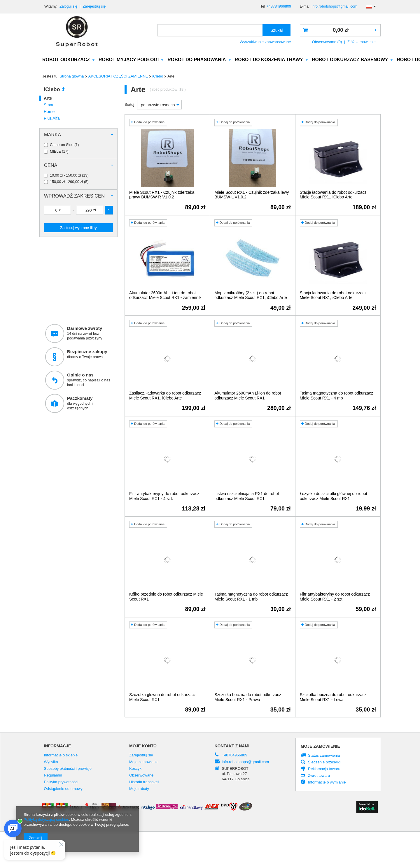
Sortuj (129, 105)
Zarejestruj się (94, 6)
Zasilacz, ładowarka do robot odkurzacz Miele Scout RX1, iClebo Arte (165, 396)
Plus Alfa (52, 119)
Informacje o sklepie (61, 756)
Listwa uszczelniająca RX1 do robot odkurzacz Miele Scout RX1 (247, 496)
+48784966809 (279, 6)
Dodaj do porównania (148, 122)
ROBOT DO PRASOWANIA (197, 60)
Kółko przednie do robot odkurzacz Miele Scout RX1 (166, 597)
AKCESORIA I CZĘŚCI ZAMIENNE (118, 76)
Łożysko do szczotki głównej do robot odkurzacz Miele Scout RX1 (334, 496)
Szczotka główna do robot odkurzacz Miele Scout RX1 (162, 697)
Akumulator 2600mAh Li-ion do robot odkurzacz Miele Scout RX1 (248, 396)
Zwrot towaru (319, 776)
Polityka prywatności (61, 782)
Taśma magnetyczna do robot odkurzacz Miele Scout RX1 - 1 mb (251, 597)
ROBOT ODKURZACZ (66, 60)
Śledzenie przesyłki (324, 763)
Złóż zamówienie (362, 42)
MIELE (55, 152)
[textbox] (210, 30)
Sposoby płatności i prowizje (68, 769)
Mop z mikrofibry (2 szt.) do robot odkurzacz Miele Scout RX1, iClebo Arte (251, 296)
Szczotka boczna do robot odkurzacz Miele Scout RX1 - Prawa (248, 697)
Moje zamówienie (320, 746)
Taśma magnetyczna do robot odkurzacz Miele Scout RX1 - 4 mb (336, 396)
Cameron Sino (62, 145)
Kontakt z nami (232, 746)
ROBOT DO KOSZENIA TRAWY (269, 60)
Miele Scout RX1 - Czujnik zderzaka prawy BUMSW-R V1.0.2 (162, 195)
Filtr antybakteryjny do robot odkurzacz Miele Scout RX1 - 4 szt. (164, 496)
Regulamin (53, 776)
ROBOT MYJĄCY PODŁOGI (129, 60)
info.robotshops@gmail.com (335, 6)
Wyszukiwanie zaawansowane (265, 42)
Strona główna (72, 76)
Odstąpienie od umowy (63, 789)
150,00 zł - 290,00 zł (66, 182)
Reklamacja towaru (324, 769)
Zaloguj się (69, 6)
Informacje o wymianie (327, 783)
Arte (48, 98)
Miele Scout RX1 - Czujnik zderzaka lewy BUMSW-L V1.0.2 (252, 195)
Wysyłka (51, 762)
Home (49, 112)
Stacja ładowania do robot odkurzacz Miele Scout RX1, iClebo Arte (333, 195)
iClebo (158, 76)
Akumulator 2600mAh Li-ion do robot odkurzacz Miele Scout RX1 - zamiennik (165, 296)
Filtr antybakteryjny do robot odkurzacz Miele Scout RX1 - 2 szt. (335, 597)
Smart (49, 105)
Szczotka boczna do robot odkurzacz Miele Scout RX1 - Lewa (333, 697)
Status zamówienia (324, 756)
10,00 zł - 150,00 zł (65, 176)
